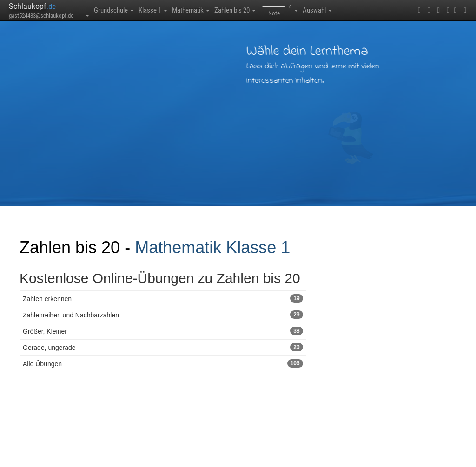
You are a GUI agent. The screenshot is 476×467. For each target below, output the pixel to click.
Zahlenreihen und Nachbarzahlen (163, 315)
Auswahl (317, 10)
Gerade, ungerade (163, 347)
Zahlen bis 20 (235, 10)
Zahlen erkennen (163, 298)
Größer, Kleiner (163, 331)
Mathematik (191, 10)
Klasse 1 (153, 10)
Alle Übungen (163, 363)
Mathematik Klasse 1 (212, 247)
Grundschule (114, 10)
